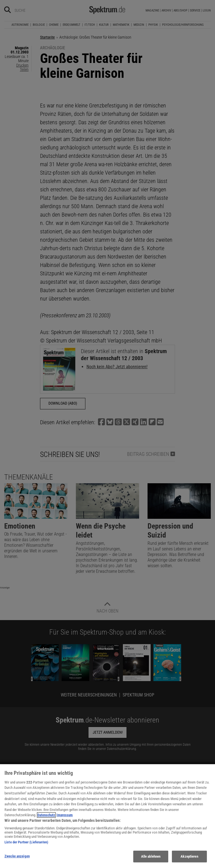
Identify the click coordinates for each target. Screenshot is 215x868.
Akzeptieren (189, 861)
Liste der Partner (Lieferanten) (26, 847)
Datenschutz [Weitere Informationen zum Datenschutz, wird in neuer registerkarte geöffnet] (46, 819)
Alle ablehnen (151, 861)
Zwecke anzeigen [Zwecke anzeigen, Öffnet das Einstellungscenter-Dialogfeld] (17, 861)
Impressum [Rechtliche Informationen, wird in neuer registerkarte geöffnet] (65, 819)
